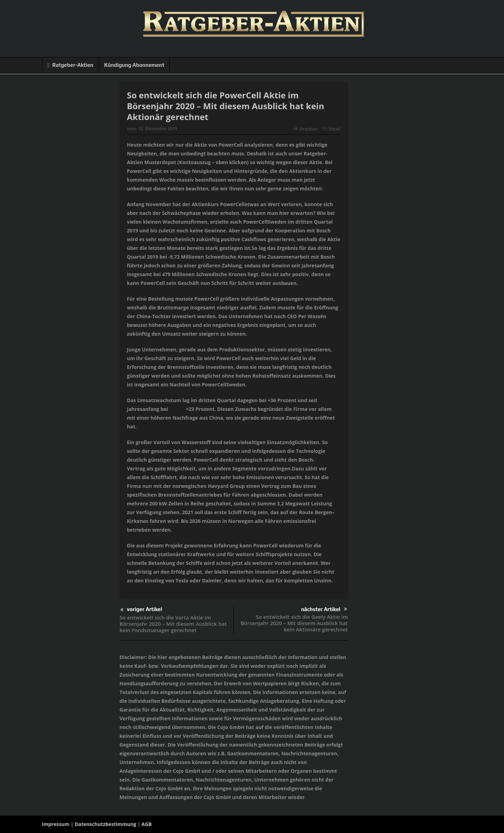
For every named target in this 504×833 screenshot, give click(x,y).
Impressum (56, 824)
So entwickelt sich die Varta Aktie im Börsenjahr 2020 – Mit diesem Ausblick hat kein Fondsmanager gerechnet (173, 624)
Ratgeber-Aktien (71, 65)
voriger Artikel (141, 610)
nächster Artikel (324, 609)
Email (331, 129)
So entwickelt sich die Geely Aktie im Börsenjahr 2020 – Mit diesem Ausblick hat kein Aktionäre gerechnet (294, 623)
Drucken (306, 129)
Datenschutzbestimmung (105, 824)
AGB (146, 824)
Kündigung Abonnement (134, 65)
